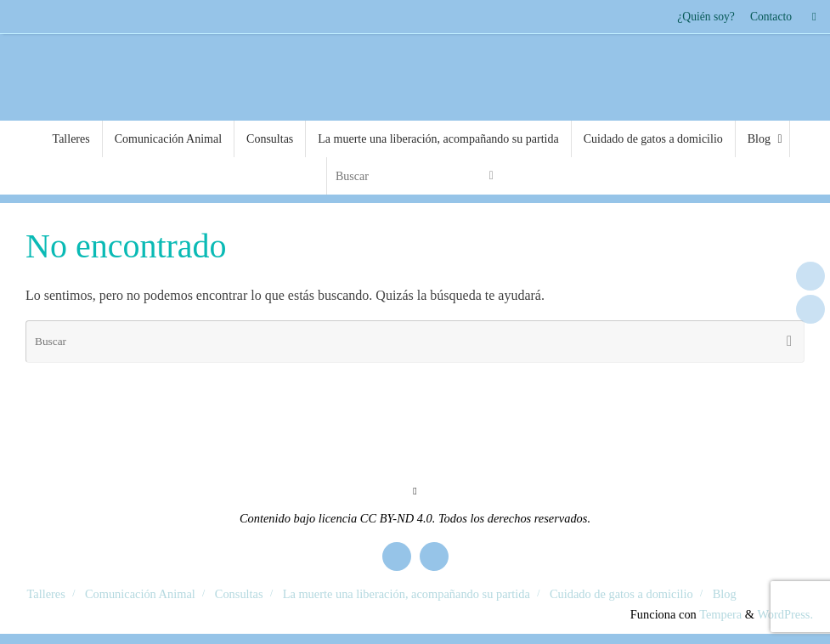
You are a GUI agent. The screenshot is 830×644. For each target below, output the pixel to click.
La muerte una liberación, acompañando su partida (407, 594)
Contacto (771, 17)
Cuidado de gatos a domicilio (621, 594)
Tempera (720, 614)
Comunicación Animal (140, 594)
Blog (725, 594)
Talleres (46, 594)
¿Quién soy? (706, 17)
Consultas (239, 594)
